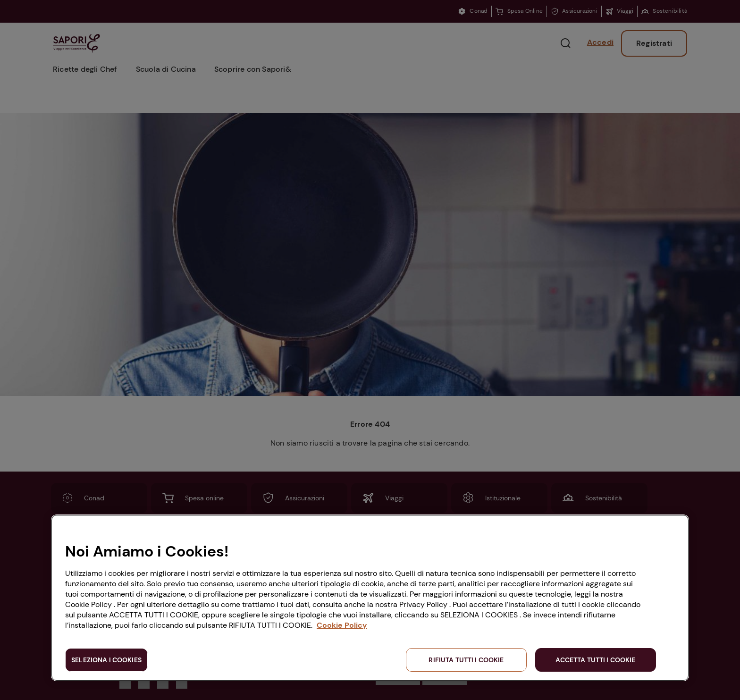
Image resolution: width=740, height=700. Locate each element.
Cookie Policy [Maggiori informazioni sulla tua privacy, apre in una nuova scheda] (342, 625)
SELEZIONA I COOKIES (106, 660)
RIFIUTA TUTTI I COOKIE (466, 660)
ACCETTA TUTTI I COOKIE (595, 660)
